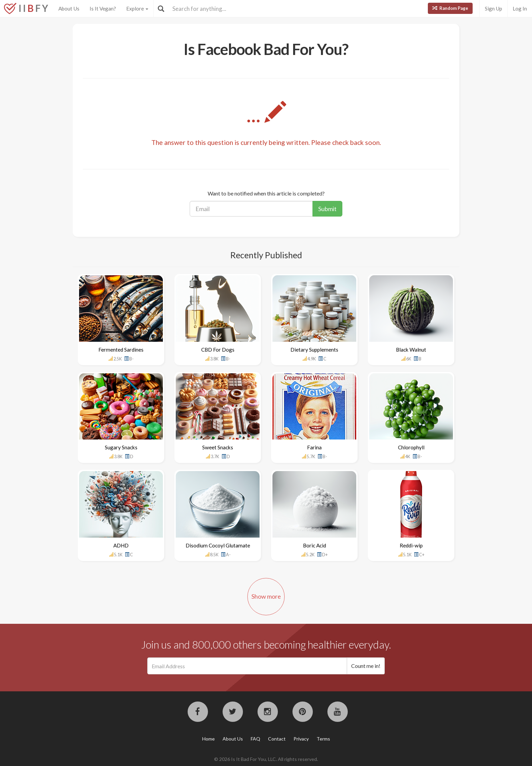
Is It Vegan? (103, 8)
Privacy (301, 739)
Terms (323, 739)
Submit (327, 209)
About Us (69, 8)
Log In (520, 8)
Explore (137, 8)
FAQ (255, 739)
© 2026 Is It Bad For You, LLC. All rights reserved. (266, 759)
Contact (277, 739)
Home (208, 739)
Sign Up (493, 8)
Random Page (450, 8)
